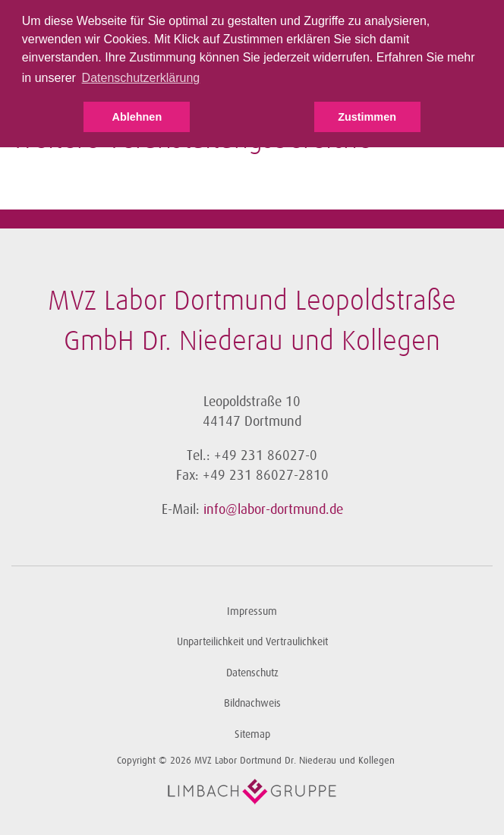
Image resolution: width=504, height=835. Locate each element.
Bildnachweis (252, 703)
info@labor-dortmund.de (273, 509)
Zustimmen (367, 117)
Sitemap (252, 734)
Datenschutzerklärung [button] (141, 78)
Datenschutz (252, 673)
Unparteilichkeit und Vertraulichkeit (252, 642)
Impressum (252, 611)
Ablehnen (137, 117)
